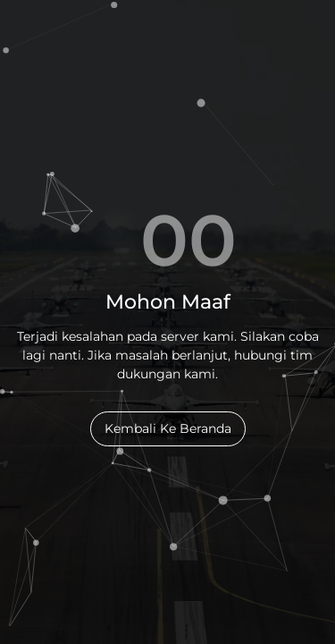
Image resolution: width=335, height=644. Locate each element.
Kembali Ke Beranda (168, 428)
